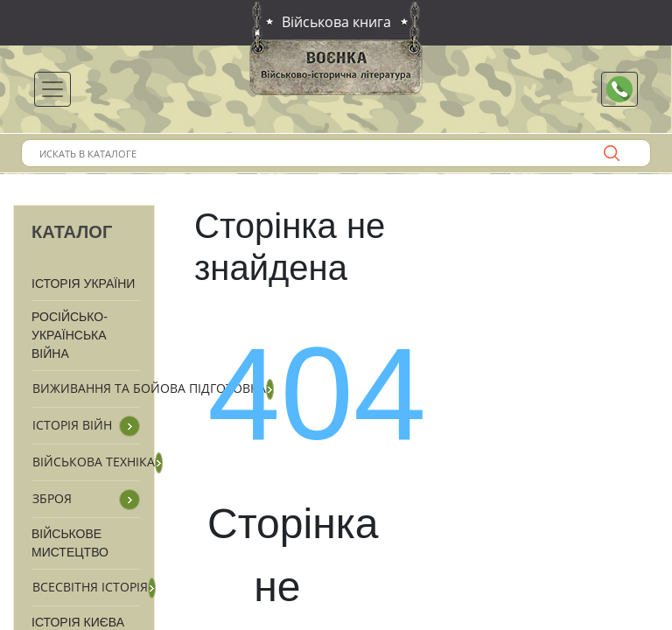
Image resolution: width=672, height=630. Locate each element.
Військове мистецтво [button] (70, 543)
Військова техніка (94, 462)
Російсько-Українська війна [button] (70, 335)
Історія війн (72, 425)
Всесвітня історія (90, 587)
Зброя (52, 498)
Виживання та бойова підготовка (149, 388)
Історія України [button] (83, 283)
